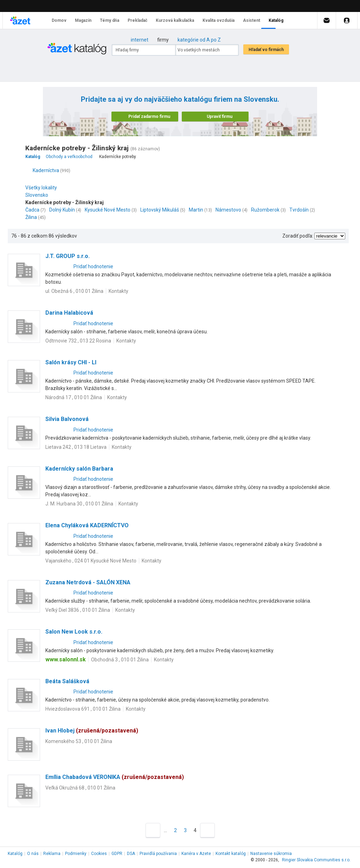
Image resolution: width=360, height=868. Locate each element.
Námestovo (228, 210)
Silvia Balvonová (67, 419)
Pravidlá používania (158, 854)
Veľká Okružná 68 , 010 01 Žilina (80, 788)
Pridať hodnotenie (93, 266)
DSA (131, 854)
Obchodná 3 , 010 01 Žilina (120, 660)
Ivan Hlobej (92, 731)
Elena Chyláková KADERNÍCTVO (87, 525)
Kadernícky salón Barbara (79, 469)
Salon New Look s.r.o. (74, 632)
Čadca (32, 210)
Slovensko (38, 195)
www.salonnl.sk (66, 659)
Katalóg (15, 854)
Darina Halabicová (69, 313)
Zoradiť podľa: (298, 236)
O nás (33, 854)
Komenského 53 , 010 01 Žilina (79, 741)
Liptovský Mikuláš (160, 210)
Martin (196, 210)
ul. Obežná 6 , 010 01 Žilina (74, 291)
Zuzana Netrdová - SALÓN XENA (88, 582)
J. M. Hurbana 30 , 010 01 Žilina (79, 504)
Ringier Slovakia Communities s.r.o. (316, 860)
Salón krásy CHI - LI (71, 362)
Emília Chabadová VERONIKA (115, 777)
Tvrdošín (299, 210)
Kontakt (231, 854)
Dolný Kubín (62, 210)
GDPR (117, 854)
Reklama (52, 854)
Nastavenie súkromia (271, 854)
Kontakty (118, 291)
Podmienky (76, 854)
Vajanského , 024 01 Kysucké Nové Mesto (91, 561)
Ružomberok (265, 210)
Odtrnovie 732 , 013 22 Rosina (78, 341)
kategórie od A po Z (199, 40)
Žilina (31, 217)
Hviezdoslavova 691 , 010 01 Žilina (83, 709)
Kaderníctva (46, 170)
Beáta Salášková (67, 681)
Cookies (99, 854)
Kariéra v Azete (196, 854)
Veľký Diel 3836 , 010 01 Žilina (78, 610)
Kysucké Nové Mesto (108, 210)
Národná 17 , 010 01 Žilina (74, 397)
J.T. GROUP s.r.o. (67, 256)
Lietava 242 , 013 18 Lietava (76, 447)
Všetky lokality (41, 188)
